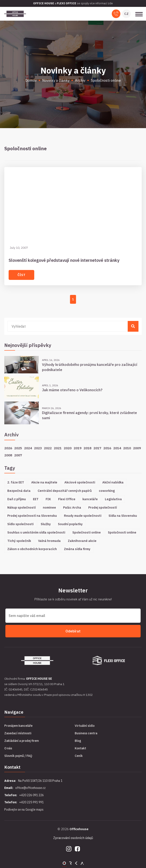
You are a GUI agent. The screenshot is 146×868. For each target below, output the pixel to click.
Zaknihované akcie (82, 541)
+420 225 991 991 (31, 802)
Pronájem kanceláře (18, 726)
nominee (49, 507)
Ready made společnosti (83, 516)
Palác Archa (72, 507)
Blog (78, 741)
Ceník (79, 756)
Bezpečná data (19, 491)
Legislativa (113, 499)
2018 (87, 448)
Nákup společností (22, 507)
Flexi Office (67, 499)
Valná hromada (49, 541)
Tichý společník (19, 541)
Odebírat (73, 631)
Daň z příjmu (17, 499)
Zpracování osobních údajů (73, 838)
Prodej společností (103, 507)
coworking (107, 491)
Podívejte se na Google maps (24, 810)
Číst (21, 275)
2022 (48, 448)
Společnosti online (87, 532)
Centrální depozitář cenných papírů (65, 491)
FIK (48, 499)
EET (36, 499)
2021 (58, 448)
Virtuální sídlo (85, 726)
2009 (137, 448)
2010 (127, 448)
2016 (107, 448)
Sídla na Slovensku (123, 516)
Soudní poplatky (70, 524)
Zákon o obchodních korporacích (32, 549)
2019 (78, 448)
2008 (8, 455)
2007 (18, 455)
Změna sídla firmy (77, 549)
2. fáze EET (16, 482)
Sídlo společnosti (20, 524)
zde (110, 3)
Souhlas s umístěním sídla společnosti (36, 532)
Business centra (86, 733)
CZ (126, 14)
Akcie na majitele (44, 482)
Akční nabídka (113, 482)
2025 (18, 448)
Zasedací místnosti (18, 733)
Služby (46, 524)
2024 (28, 448)
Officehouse (79, 829)
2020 (68, 448)
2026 (8, 448)
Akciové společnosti (80, 482)
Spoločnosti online (122, 532)
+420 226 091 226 (31, 795)
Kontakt (80, 748)
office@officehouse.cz (30, 788)
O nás (8, 748)
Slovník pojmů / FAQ (18, 756)
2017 (97, 448)
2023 (38, 448)
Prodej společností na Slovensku (32, 516)
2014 (117, 448)
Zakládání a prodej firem (22, 741)
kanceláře (90, 499)
